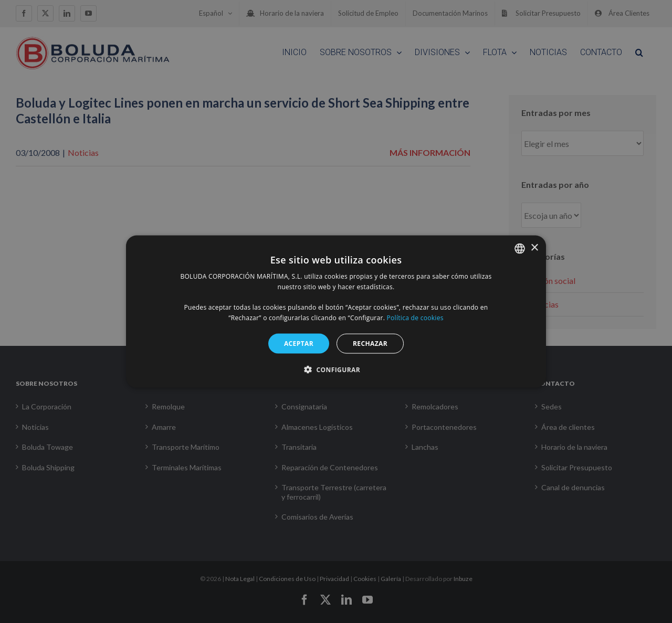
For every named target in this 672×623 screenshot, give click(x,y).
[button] (336, 369)
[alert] (336, 311)
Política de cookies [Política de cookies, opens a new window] (415, 318)
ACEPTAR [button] (299, 343)
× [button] (534, 248)
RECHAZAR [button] (370, 343)
